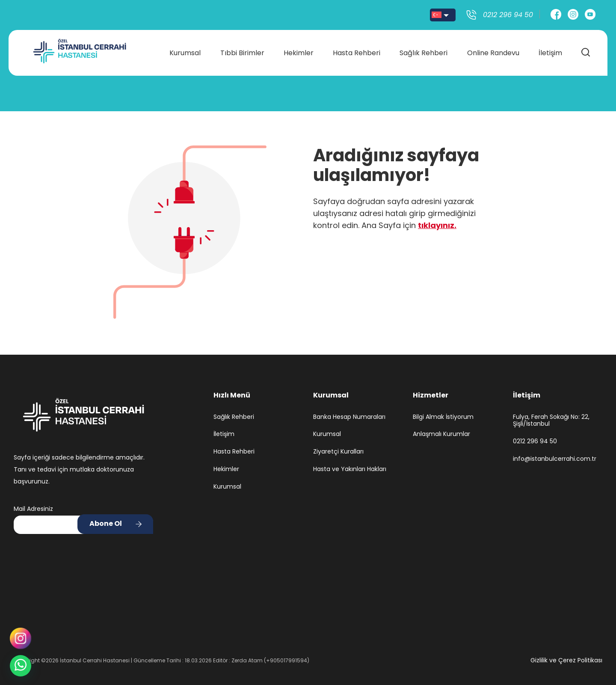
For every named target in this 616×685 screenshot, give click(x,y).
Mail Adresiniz (33, 509)
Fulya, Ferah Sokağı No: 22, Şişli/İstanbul (551, 421)
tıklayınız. (437, 225)
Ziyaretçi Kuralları (338, 452)
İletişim (549, 52)
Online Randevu (492, 52)
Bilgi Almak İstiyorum (443, 417)
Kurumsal (186, 52)
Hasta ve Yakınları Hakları (350, 469)
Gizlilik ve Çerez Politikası (566, 660)
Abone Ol (106, 523)
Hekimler (299, 52)
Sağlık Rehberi (423, 52)
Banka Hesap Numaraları (349, 417)
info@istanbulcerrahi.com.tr (555, 459)
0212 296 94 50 (535, 441)
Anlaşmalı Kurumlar (441, 434)
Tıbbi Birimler (243, 52)
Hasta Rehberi (357, 52)
